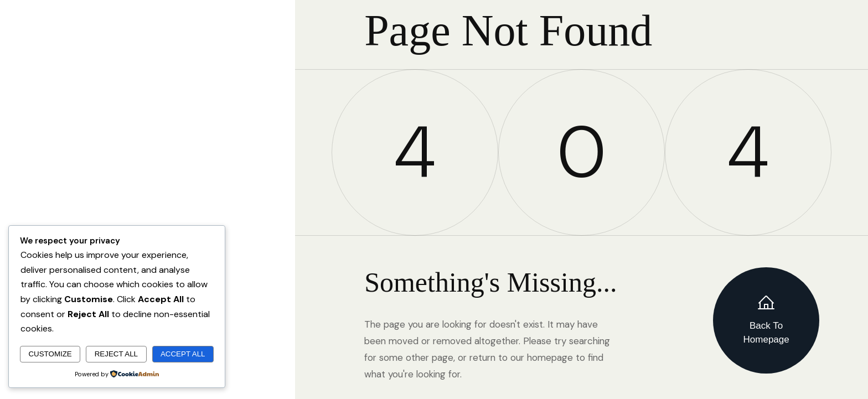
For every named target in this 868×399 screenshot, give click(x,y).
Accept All (183, 354)
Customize (50, 354)
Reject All (116, 354)
